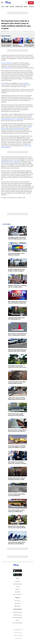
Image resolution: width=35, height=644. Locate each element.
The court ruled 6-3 (6, 63)
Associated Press (5, 31)
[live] (31, 3)
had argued (8, 68)
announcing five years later (18, 128)
